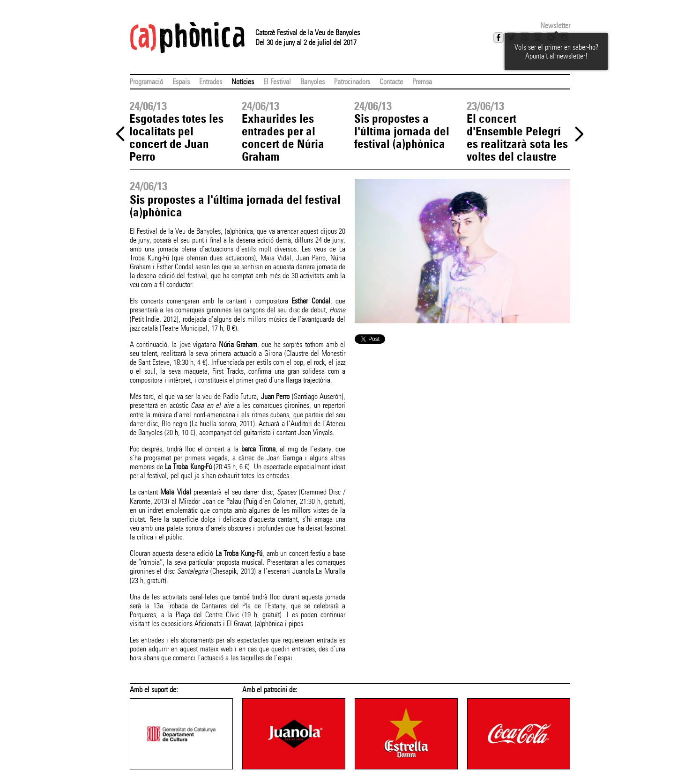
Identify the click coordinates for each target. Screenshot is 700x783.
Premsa (422, 82)
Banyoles (313, 82)
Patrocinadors (352, 82)
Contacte (391, 82)
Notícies (243, 82)
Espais (181, 82)
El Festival (277, 82)
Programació (146, 82)
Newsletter (555, 26)
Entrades (211, 82)
